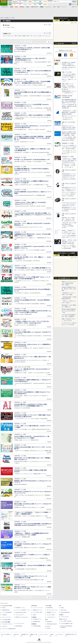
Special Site (61, 43)
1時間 (57, 20)
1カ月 (75, 20)
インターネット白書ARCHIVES (9, 629)
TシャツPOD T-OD (37, 612)
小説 (31, 36)
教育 (16, 36)
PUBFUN (61, 615)
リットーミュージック (38, 608)
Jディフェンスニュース (52, 610)
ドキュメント (48, 7)
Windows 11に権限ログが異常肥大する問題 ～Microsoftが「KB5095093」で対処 (69, 134)
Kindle (8, 27)
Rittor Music (34, 606)
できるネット (5, 626)
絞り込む (7, 25)
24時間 (63, 20)
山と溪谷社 (34, 617)
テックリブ (48, 626)
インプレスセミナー (20, 615)
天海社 (62, 608)
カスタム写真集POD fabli (67, 624)
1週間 (69, 20)
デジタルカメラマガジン (7, 624)
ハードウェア (45, 36)
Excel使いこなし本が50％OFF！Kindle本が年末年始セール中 (32, 160)
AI (49, 36)
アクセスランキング (63, 18)
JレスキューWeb (51, 615)
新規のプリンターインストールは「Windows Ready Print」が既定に (69, 283)
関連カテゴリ (8, 34)
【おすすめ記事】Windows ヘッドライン (67, 278)
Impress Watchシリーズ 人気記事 (66, 253)
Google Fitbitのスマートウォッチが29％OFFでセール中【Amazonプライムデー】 (69, 175)
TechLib (49, 628)
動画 (59, 7)
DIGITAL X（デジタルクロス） (22, 617)
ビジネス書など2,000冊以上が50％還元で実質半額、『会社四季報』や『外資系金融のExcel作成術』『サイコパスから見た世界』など (33, 138)
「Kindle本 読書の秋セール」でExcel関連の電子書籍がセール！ (33, 268)
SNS (54, 7)
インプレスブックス (20, 624)
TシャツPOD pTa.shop (66, 621)
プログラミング (10, 36)
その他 (12, 27)
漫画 (28, 36)
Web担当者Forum (6, 610)
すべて (4, 27)
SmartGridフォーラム (20, 608)
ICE (60, 606)
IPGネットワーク (63, 619)
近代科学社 (34, 624)
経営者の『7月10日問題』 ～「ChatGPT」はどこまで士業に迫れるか (69, 88)
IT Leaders (4, 615)
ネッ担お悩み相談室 (6, 620)
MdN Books (49, 622)
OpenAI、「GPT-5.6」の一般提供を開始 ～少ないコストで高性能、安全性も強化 (69, 242)
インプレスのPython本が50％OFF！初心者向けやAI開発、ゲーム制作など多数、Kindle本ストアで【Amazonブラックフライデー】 (33, 215)
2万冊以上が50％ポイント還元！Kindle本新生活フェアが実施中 (33, 115)
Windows (20, 36)
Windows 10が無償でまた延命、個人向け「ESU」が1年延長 (69, 289)
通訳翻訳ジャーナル (51, 612)
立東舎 (34, 615)
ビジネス (35, 36)
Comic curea (64, 610)
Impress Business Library (21, 612)
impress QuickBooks (65, 612)
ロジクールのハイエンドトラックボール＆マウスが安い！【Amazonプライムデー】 (69, 204)
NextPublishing (19, 626)
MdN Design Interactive (52, 624)
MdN (46, 620)
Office (24, 36)
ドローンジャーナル (6, 617)
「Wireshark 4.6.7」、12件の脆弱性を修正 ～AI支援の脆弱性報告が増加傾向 (69, 112)
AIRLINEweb (50, 608)
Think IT (4, 608)
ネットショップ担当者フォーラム (23, 610)
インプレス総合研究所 (7, 612)
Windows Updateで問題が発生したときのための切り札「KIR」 (69, 311)
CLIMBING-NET (36, 622)
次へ (50, 42)
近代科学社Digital (37, 626)
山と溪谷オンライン (37, 619)
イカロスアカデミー (51, 617)
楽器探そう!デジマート (38, 610)
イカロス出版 (48, 606)
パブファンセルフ (65, 617)
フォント (64, 7)
